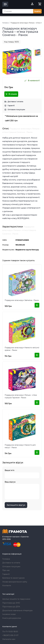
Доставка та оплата (11, 563)
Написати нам (9, 639)
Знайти (37, 11)
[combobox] (18, 11)
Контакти (7, 585)
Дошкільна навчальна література (17, 610)
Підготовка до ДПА (11, 607)
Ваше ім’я (22, 474)
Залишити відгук (16, 505)
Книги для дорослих (12, 618)
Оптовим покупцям (16, 110)
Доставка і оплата (15, 102)
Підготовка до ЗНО (11, 603)
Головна (6, 23)
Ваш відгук (22, 490)
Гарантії (11, 106)
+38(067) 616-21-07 (10, 635)
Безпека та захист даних (13, 578)
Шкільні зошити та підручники (16, 599)
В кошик (11, 94)
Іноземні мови (9, 614)
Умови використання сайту (15, 582)
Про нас (6, 570)
